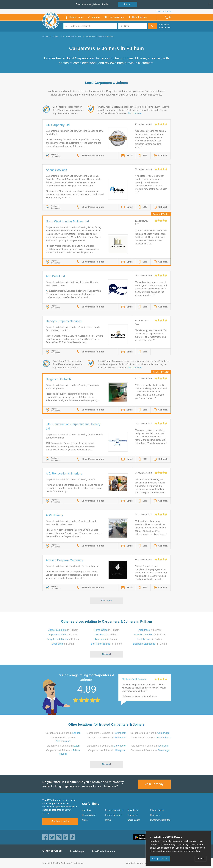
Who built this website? (137, 863)
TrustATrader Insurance (103, 851)
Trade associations (114, 810)
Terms (108, 820)
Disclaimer (155, 815)
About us (86, 810)
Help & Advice (89, 815)
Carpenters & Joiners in (63, 733)
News (85, 820)
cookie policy (173, 851)
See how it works (60, 821)
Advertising (133, 810)
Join (127, 4)
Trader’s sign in (163, 11)
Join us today (154, 784)
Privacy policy (157, 810)
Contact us (133, 815)
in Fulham (63, 630)
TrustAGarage (77, 851)
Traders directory (113, 815)
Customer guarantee (160, 820)
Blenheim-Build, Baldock (134, 679)
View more (107, 601)
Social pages (134, 820)
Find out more (135, 113)
